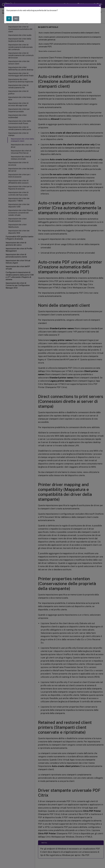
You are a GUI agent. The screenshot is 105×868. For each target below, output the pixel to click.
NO (16, 19)
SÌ (9, 19)
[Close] (100, 5)
